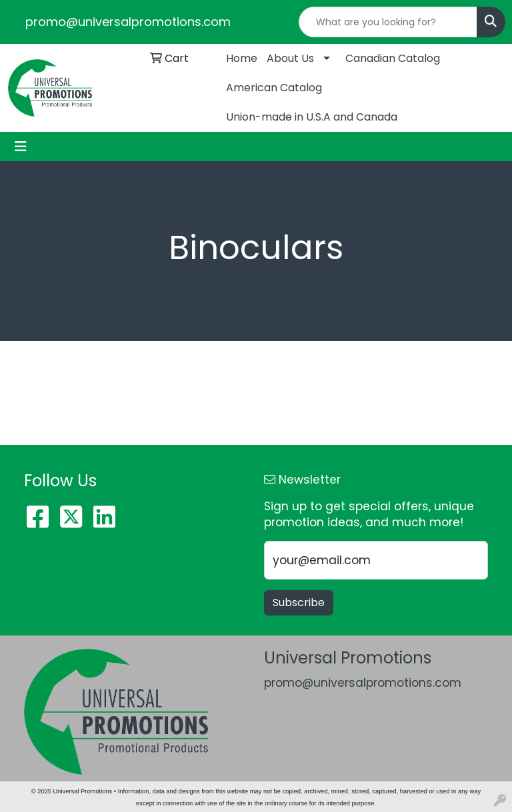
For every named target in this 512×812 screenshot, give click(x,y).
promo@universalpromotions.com (128, 22)
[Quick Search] (388, 22)
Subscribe (299, 603)
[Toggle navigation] (21, 147)
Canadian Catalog (393, 58)
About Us (290, 58)
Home (242, 58)
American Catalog (274, 88)
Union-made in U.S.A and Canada (312, 117)
